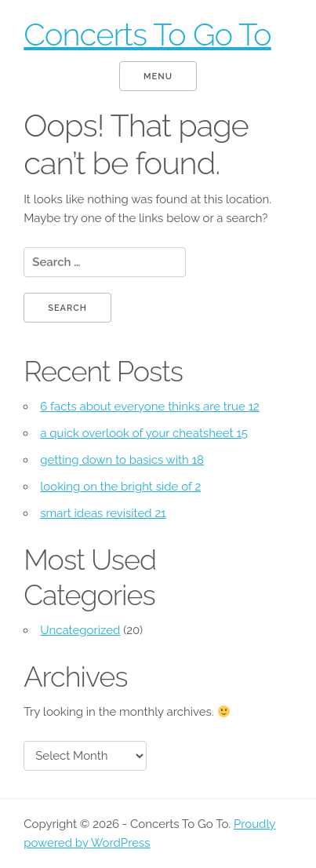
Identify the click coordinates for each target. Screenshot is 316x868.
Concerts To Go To (147, 34)
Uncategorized (80, 630)
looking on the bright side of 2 (120, 487)
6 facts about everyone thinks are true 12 (150, 407)
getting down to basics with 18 (122, 460)
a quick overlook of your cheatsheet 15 (144, 433)
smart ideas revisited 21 (103, 513)
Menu (158, 77)
